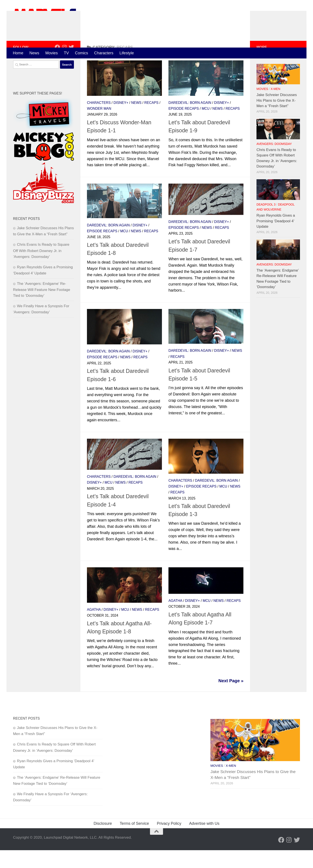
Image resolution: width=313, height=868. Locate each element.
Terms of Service (134, 841)
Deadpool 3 (266, 222)
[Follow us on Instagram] (64, 65)
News (34, 53)
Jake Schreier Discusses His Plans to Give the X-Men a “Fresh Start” (277, 118)
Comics (82, 53)
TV (66, 53)
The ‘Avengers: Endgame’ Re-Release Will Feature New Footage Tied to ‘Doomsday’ (42, 307)
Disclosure (103, 841)
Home (18, 53)
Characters (104, 53)
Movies (51, 53)
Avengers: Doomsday (274, 162)
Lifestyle (127, 53)
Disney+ (121, 120)
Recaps (151, 120)
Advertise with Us (204, 841)
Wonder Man (99, 126)
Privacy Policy (169, 841)
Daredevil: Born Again (190, 120)
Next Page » (231, 698)
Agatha (94, 627)
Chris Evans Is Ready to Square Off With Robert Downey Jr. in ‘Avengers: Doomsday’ (41, 268)
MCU (206, 126)
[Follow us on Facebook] (57, 65)
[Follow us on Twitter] (71, 65)
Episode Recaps (184, 126)
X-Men (275, 107)
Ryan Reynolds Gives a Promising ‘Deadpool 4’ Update (276, 239)
